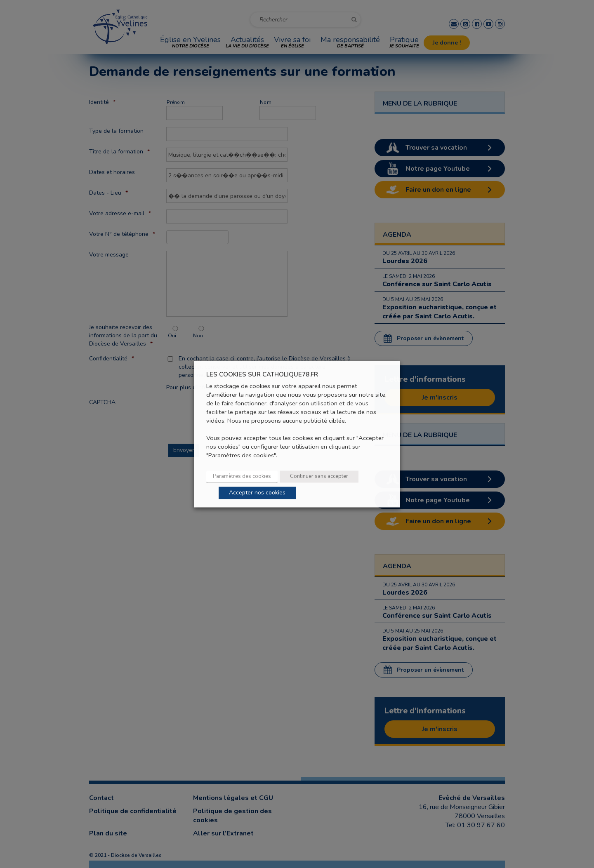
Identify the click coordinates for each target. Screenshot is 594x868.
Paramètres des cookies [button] (242, 476)
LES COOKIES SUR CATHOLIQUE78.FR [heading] (262, 375)
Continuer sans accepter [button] (319, 476)
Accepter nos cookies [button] (257, 493)
